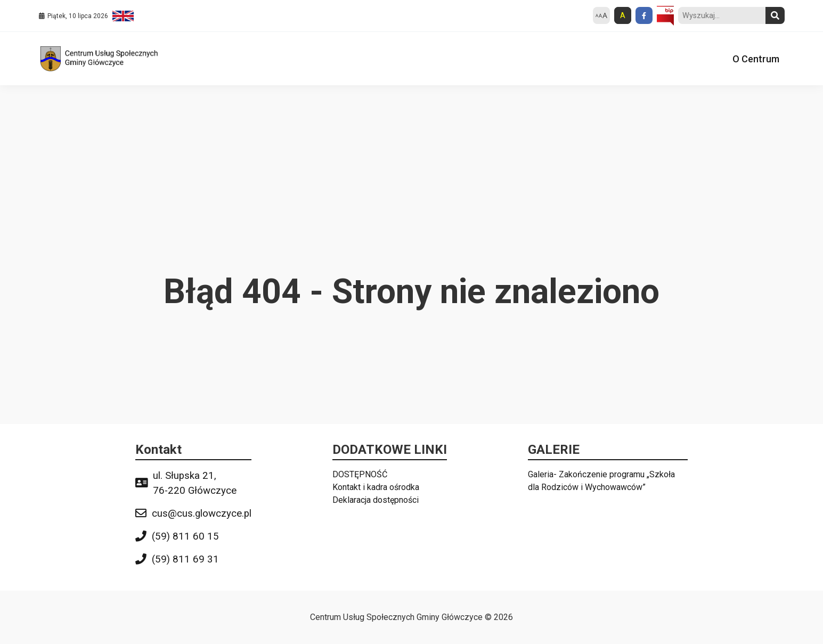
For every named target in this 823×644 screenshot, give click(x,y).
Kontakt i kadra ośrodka (376, 487)
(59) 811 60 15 (185, 536)
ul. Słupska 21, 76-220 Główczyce (195, 483)
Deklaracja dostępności (376, 500)
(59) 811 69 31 (185, 559)
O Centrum (756, 59)
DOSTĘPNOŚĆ (360, 474)
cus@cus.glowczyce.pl (202, 513)
